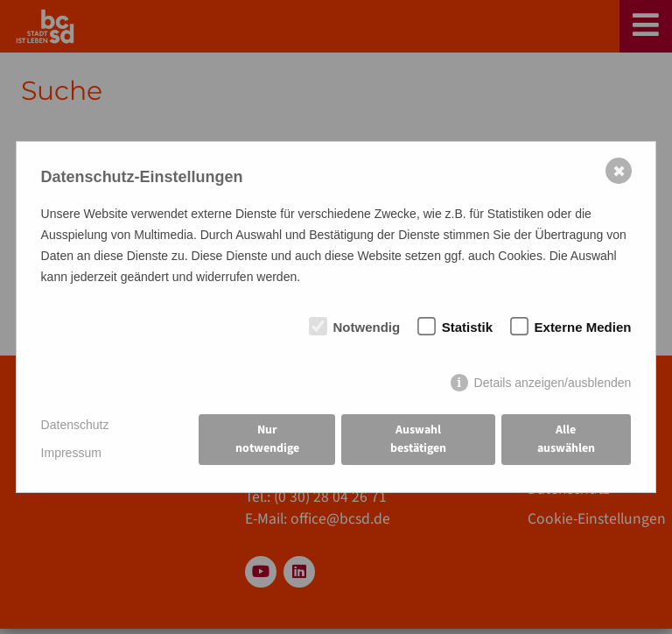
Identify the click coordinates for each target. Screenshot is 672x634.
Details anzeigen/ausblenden (553, 383)
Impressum (71, 453)
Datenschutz (75, 425)
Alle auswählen (566, 439)
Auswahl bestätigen (418, 439)
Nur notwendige (267, 439)
